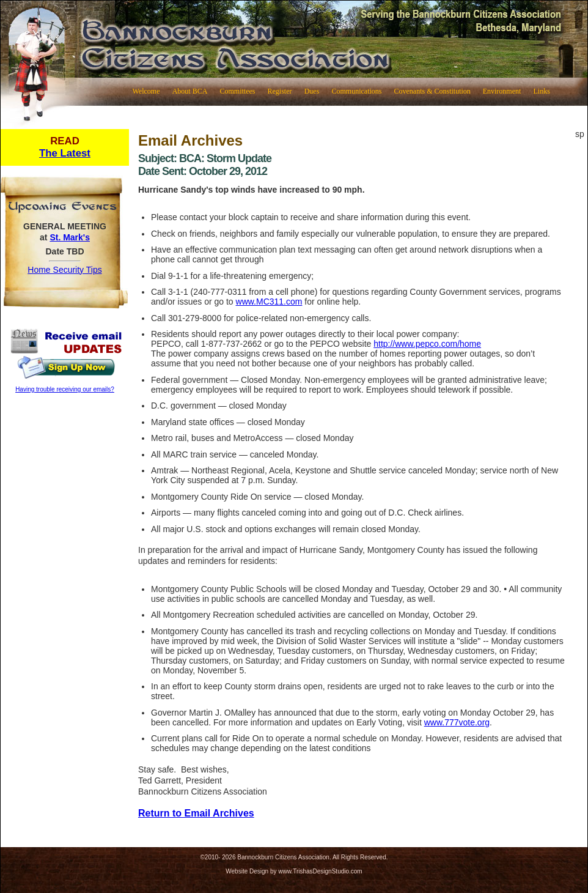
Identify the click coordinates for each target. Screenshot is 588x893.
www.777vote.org (457, 722)
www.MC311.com (269, 302)
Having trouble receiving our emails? (65, 389)
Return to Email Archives (196, 813)
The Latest (65, 153)
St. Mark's (70, 237)
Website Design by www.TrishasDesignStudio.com (294, 871)
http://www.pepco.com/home (427, 344)
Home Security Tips (64, 270)
